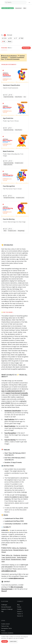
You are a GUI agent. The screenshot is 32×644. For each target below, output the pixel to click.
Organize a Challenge (7, 609)
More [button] (10, 48)
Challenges (4, 605)
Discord (4, 591)
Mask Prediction (8, 151)
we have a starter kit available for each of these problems (16, 497)
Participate (26, 48)
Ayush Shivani (6, 559)
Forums (19, 607)
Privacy (3, 631)
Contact (19, 609)
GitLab (20, 611)
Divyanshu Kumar (7, 550)
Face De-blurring (10, 440)
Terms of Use (5, 626)
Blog (18, 605)
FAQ (2, 611)
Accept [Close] (5, 641)
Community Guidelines (7, 633)
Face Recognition (9, 186)
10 (4, 42)
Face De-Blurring (9, 219)
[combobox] (15, 2)
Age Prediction (8, 118)
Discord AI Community (13, 59)
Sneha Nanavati (22, 557)
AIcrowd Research (6, 607)
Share (10, 42)
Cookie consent (5, 624)
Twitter (20, 614)
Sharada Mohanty (16, 559)
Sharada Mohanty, (19, 550)
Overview (4, 48)
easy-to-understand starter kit (11, 391)
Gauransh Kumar (11, 557)
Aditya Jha (15, 548)
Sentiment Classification (11, 85)
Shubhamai (23, 548)
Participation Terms (7, 628)
